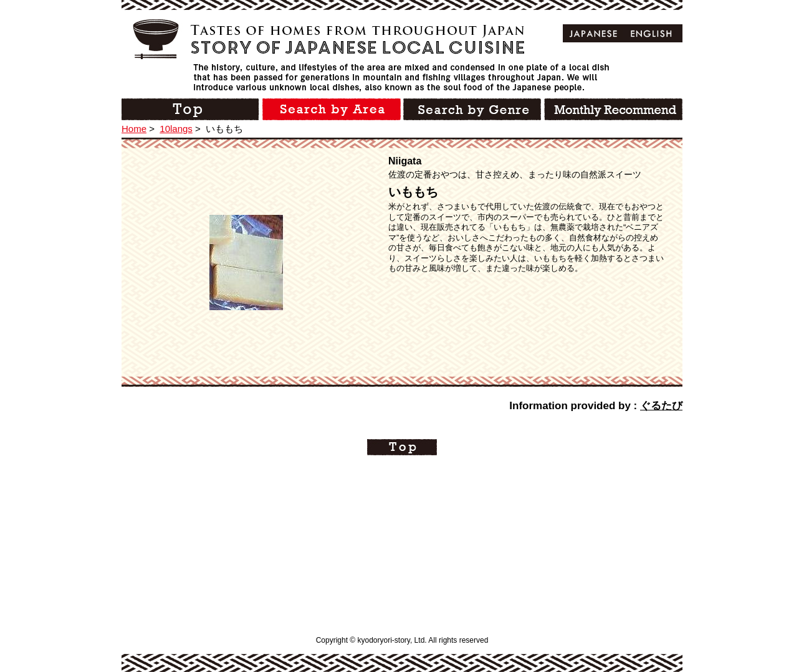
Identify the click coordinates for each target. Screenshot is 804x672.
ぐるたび (661, 406)
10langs (176, 129)
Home (134, 129)
